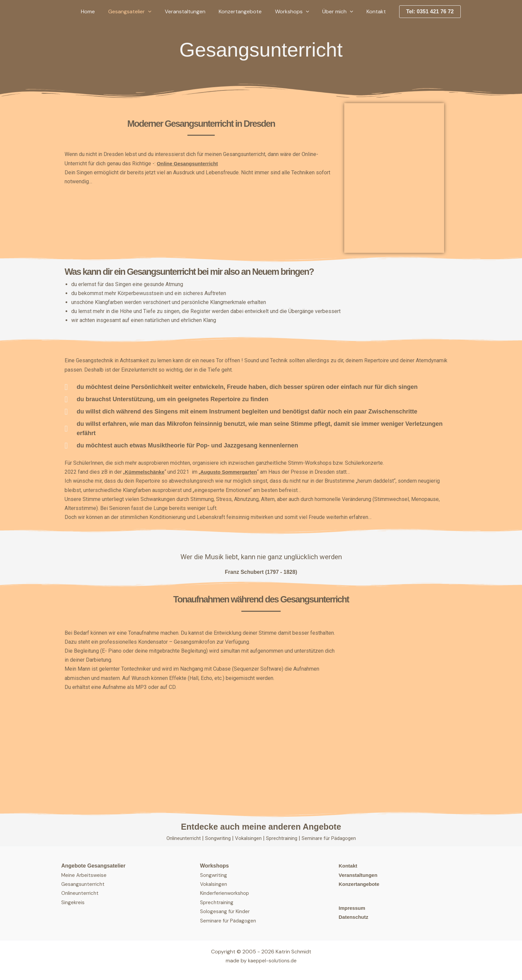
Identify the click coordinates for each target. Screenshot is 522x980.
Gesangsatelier (144, 12)
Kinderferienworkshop (227, 893)
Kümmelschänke (146, 472)
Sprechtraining (284, 838)
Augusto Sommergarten (233, 472)
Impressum (353, 908)
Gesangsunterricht (84, 884)
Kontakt (378, 11)
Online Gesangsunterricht (189, 163)
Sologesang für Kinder (227, 911)
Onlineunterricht (180, 838)
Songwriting (216, 838)
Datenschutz (354, 917)
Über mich (342, 12)
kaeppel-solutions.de (272, 960)
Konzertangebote (250, 11)
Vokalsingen (248, 838)
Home (105, 11)
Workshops (299, 12)
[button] (163, 12)
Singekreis (73, 902)
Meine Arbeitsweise (85, 875)
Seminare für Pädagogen (333, 838)
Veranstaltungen (197, 11)
